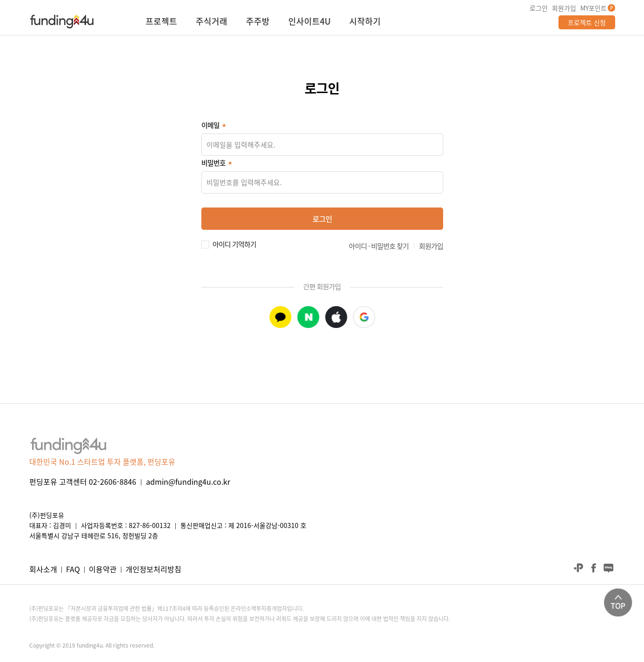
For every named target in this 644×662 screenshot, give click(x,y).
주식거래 (212, 22)
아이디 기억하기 (234, 243)
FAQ (73, 569)
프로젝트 (161, 22)
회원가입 (564, 8)
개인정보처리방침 (153, 569)
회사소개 (43, 569)
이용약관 (103, 569)
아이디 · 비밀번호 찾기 (379, 246)
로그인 (539, 8)
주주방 (258, 22)
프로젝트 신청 (587, 22)
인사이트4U (309, 22)
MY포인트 (594, 8)
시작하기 (365, 22)
